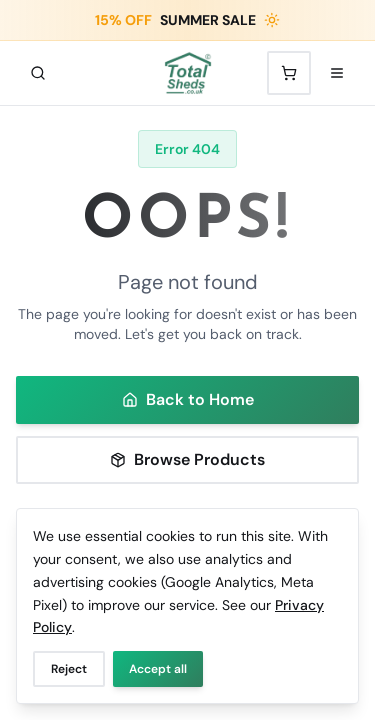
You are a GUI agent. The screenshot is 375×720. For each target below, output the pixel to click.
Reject (69, 669)
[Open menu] (337, 73)
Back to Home (188, 399)
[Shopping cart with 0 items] (289, 73)
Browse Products (187, 459)
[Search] (38, 73)
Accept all (158, 669)
